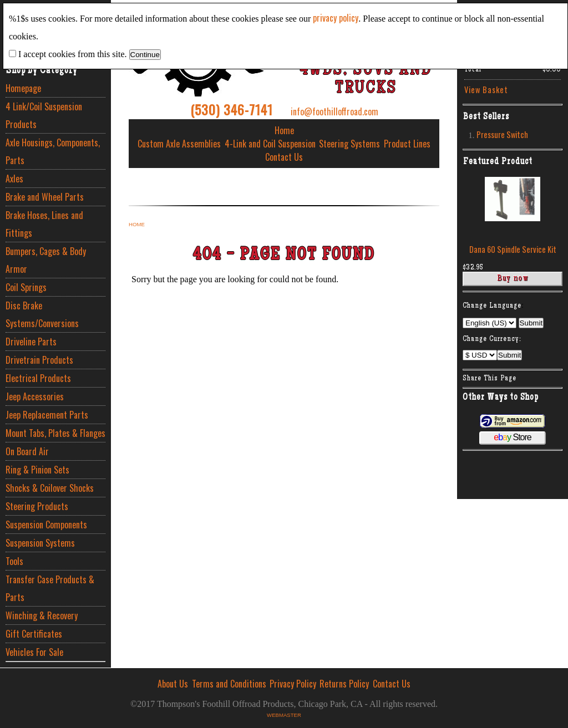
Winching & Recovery (42, 615)
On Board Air (27, 451)
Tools (14, 561)
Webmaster (284, 715)
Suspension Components (46, 525)
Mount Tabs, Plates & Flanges (55, 433)
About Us (173, 684)
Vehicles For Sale (34, 652)
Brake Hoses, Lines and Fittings (44, 224)
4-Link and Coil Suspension (270, 144)
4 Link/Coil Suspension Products (44, 115)
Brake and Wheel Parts (45, 197)
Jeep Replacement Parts (47, 415)
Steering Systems (349, 144)
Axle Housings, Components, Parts (53, 151)
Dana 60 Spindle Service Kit (513, 249)
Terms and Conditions (229, 684)
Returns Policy (344, 684)
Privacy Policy (293, 684)
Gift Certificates (34, 634)
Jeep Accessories (35, 396)
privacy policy (336, 18)
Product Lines (407, 144)
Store (512, 437)
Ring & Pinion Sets (37, 470)
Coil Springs (26, 287)
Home (284, 130)
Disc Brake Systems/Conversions (42, 314)
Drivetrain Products (39, 360)
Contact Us (284, 157)
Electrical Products (38, 378)
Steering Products (37, 506)
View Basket (486, 90)
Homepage (23, 88)
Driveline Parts (31, 342)
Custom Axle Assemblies (179, 144)
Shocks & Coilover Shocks (50, 488)
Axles (14, 179)
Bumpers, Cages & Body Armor (46, 260)
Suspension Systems (40, 543)
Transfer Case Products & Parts (50, 588)
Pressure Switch (502, 134)
